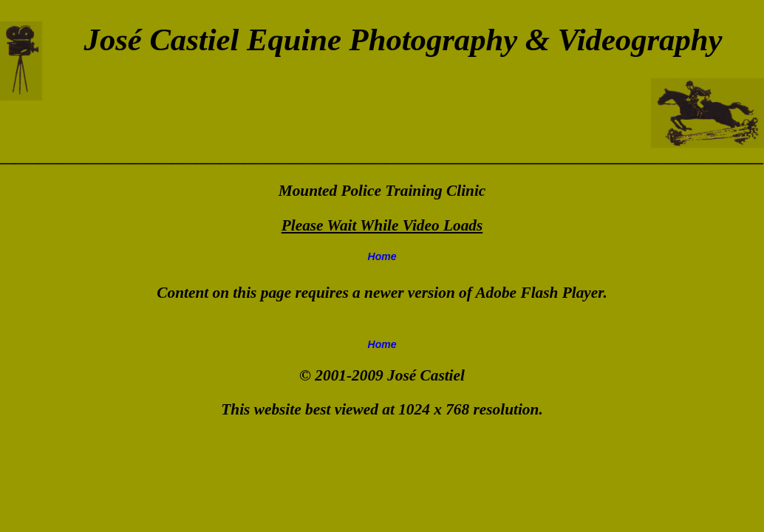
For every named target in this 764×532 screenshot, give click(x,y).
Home (382, 256)
